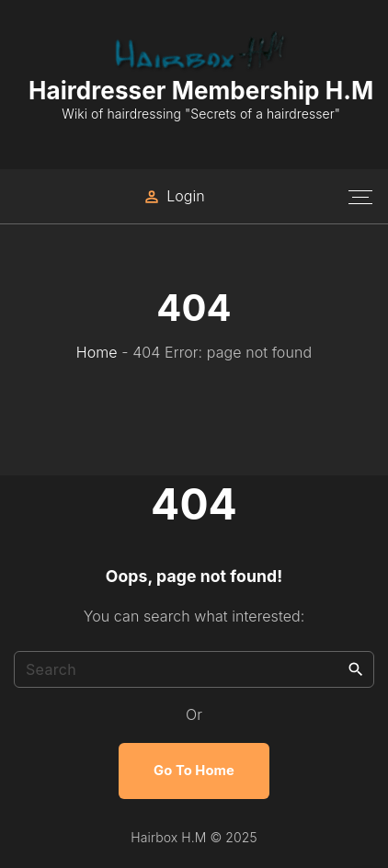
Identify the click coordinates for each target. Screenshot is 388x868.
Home (97, 352)
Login (186, 196)
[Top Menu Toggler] (360, 197)
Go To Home (194, 771)
